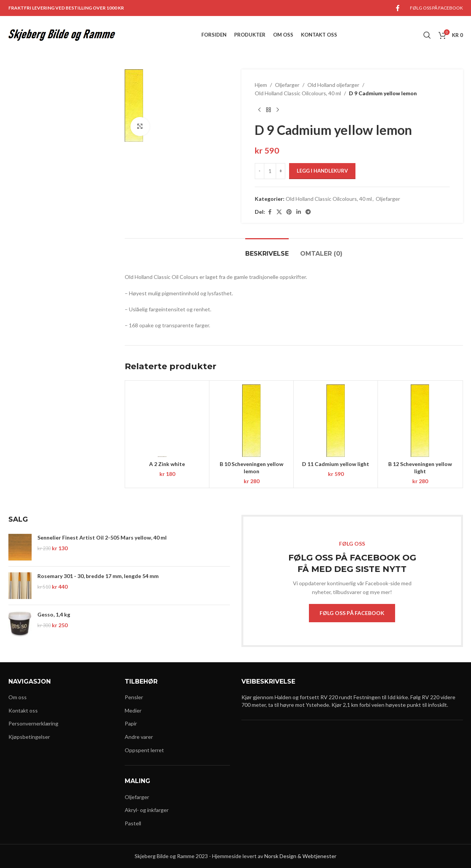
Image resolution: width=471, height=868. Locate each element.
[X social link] (279, 212)
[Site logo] (62, 34)
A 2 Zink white (167, 464)
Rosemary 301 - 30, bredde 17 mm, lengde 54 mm (98, 576)
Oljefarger (287, 85)
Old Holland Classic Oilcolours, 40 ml (298, 93)
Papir (131, 723)
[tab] (267, 250)
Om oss (18, 697)
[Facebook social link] (398, 8)
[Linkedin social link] (299, 212)
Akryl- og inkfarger (147, 810)
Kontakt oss (23, 710)
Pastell (133, 823)
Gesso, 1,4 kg (54, 614)
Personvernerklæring (33, 723)
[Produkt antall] (270, 171)
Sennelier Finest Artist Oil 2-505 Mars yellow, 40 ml (102, 537)
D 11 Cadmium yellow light (336, 464)
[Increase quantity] (281, 171)
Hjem (261, 85)
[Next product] (278, 110)
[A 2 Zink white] (167, 421)
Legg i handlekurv (322, 171)
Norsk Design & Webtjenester (300, 856)
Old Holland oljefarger (333, 85)
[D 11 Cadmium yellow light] (336, 421)
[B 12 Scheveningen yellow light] (420, 421)
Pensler (134, 697)
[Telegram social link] (308, 212)
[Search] (427, 35)
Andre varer (139, 737)
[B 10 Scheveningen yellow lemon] (251, 421)
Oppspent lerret (144, 750)
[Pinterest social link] (289, 212)
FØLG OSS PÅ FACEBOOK (352, 613)
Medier (133, 710)
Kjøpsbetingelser (29, 737)
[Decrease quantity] (260, 171)
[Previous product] (259, 110)
